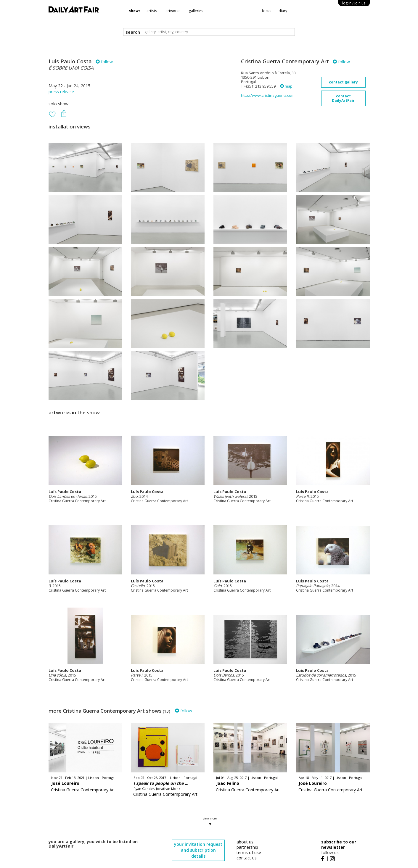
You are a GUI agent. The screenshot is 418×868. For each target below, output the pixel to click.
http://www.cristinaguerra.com (268, 95)
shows (135, 11)
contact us (247, 858)
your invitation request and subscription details (198, 850)
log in (354, 3)
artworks (173, 11)
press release (61, 92)
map (286, 86)
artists (152, 11)
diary (283, 11)
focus (267, 11)
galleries (196, 11)
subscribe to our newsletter (339, 844)
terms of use (249, 852)
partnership (247, 847)
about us (245, 842)
